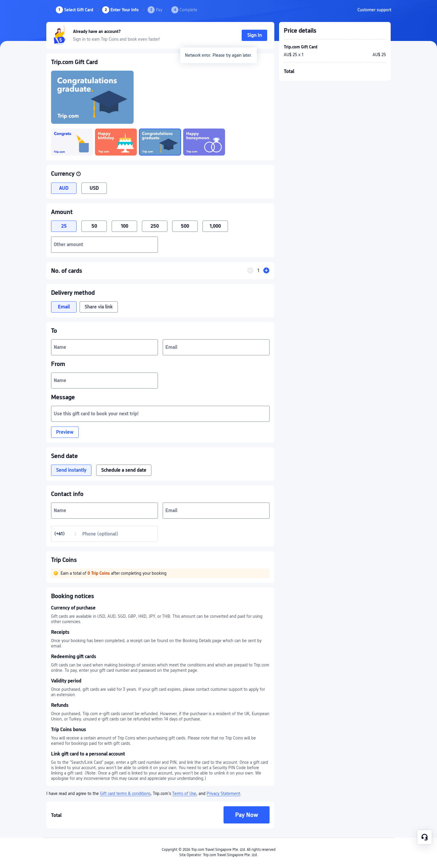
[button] (78, 174)
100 (125, 226)
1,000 (215, 226)
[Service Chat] (425, 837)
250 (155, 226)
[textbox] (104, 245)
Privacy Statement (223, 793)
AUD (64, 188)
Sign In (255, 35)
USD (94, 188)
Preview (65, 432)
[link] (374, 10)
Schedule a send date (124, 470)
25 (64, 226)
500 (185, 226)
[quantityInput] (258, 271)
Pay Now (247, 815)
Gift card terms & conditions (125, 793)
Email (64, 307)
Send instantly (71, 470)
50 (94, 226)
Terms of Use (184, 793)
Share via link (99, 307)
